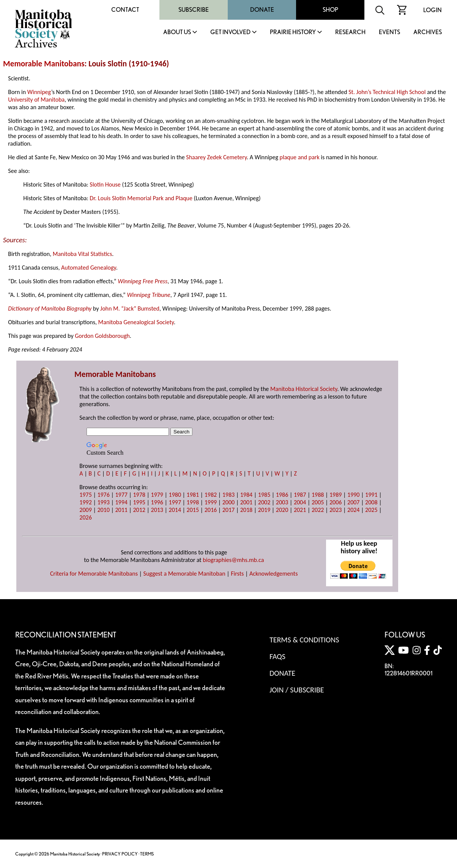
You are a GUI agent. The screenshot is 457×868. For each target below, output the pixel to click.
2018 (246, 510)
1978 (139, 495)
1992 (85, 502)
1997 (175, 502)
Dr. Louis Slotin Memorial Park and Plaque (141, 198)
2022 (318, 510)
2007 (353, 502)
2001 (246, 502)
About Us (177, 32)
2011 (121, 510)
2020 (282, 510)
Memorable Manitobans (44, 64)
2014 (175, 510)
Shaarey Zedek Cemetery (216, 157)
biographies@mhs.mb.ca (233, 560)
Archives (428, 32)
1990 (353, 495)
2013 (157, 510)
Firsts (237, 574)
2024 (353, 510)
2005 (318, 502)
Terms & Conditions (304, 640)
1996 (157, 502)
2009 (85, 510)
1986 (282, 495)
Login (433, 10)
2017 (228, 510)
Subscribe (194, 10)
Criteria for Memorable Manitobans (94, 574)
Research (350, 32)
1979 (157, 495)
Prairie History (293, 32)
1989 (336, 495)
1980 (175, 495)
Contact (125, 10)
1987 (300, 495)
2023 (336, 510)
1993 (103, 502)
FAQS (277, 656)
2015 (193, 510)
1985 (264, 495)
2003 (282, 502)
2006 (336, 502)
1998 (193, 502)
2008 (371, 502)
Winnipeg (39, 92)
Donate (262, 10)
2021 (300, 510)
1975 (85, 495)
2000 (228, 502)
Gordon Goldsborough (102, 336)
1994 (121, 502)
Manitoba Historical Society (304, 389)
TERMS (147, 854)
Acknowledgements (274, 574)
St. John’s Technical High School (387, 92)
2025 (371, 510)
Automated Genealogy (89, 268)
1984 (246, 495)
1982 (211, 495)
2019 (264, 510)
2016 (211, 510)
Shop (330, 10)
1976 (103, 495)
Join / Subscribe (297, 690)
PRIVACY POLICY (120, 854)
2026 (85, 517)
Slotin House (105, 184)
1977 (121, 495)
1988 (318, 495)
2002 (264, 502)
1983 (228, 495)
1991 (371, 495)
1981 (193, 495)
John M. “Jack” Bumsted (130, 308)
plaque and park (300, 157)
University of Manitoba (36, 100)
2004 (300, 502)
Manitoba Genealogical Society (136, 322)
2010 (103, 510)
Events (389, 32)
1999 (211, 502)
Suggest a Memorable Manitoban (184, 574)
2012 (139, 510)
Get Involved (230, 32)
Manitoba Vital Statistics (83, 254)
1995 (139, 502)
